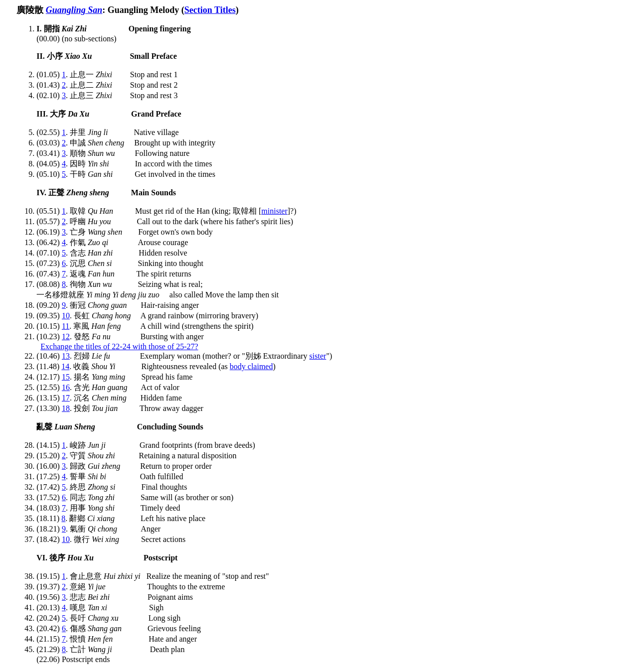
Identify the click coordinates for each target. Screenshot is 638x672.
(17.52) (49, 497)
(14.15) (49, 445)
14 (65, 366)
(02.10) (49, 95)
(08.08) (49, 284)
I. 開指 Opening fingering (113, 29)
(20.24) (49, 618)
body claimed (251, 366)
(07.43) (49, 274)
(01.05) (49, 74)
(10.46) (49, 356)
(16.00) (49, 466)
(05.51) (49, 211)
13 (66, 356)
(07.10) (49, 253)
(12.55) (49, 387)
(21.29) (49, 649)
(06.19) (49, 232)
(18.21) (49, 529)
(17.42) (49, 487)
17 (66, 398)
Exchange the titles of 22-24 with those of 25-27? (119, 346)
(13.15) (49, 398)
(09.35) (49, 316)
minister (274, 211)
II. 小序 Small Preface (106, 56)
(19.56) (49, 597)
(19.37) (49, 587)
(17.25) (49, 476)
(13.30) (49, 408)
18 (66, 408)
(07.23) (49, 263)
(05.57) (49, 221)
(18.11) (49, 518)
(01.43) (49, 85)
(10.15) (49, 326)
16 (66, 387)
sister (318, 356)
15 (66, 377)
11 (66, 326)
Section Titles (210, 10)
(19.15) (49, 576)
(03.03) (49, 143)
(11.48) (49, 366)
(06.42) (49, 242)
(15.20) (49, 456)
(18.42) (49, 539)
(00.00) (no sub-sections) (76, 39)
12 (66, 336)
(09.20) (49, 305)
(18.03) (49, 508)
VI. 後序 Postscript (107, 558)
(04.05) (49, 164)
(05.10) (49, 174)
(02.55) (49, 132)
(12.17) (49, 377)
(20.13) (49, 607)
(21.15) (49, 639)
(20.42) (49, 628)
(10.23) (49, 336)
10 (66, 316)
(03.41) (49, 153)
